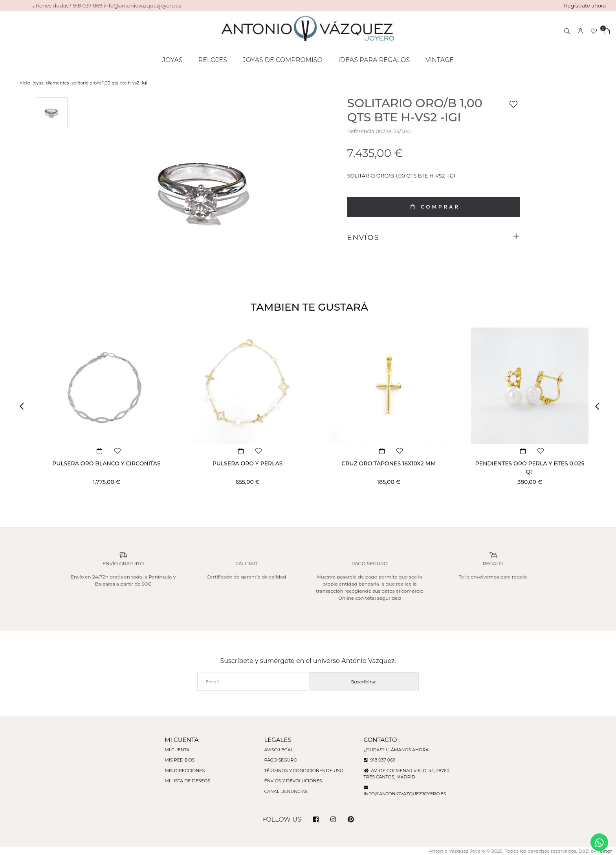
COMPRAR (433, 207)
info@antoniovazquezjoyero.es (405, 794)
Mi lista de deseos (187, 781)
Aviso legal (279, 750)
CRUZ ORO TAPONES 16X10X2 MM (389, 463)
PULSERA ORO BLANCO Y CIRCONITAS (106, 463)
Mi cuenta (177, 750)
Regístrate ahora (585, 5)
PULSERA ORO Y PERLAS (248, 463)
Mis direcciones (185, 771)
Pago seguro (280, 760)
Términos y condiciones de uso (303, 771)
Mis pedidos (180, 760)
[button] (24, 406)
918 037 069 (380, 760)
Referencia (360, 131)
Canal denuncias (286, 791)
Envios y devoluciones (293, 781)
